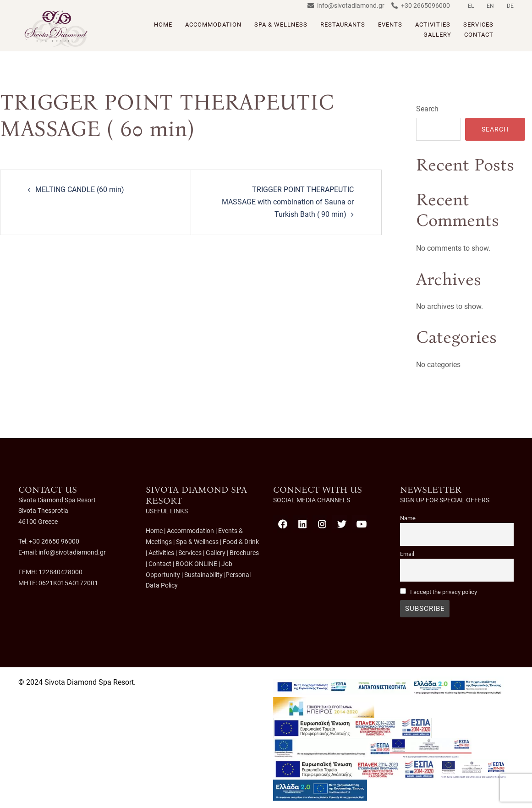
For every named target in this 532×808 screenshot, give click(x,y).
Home (154, 531)
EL (471, 6)
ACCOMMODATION (213, 25)
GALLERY (437, 35)
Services (190, 552)
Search (427, 109)
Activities (161, 552)
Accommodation (190, 531)
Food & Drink (241, 542)
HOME (163, 25)
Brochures (244, 552)
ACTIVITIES (433, 25)
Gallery (216, 552)
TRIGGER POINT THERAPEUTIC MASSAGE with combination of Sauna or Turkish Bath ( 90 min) (288, 202)
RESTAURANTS (343, 25)
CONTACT (479, 35)
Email (407, 554)
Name (408, 518)
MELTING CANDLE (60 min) (80, 190)
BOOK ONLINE (196, 563)
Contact (160, 563)
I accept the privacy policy (444, 592)
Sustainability (203, 574)
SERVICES (478, 25)
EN (490, 6)
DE (510, 6)
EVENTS (390, 25)
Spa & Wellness (197, 542)
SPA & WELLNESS (281, 25)
